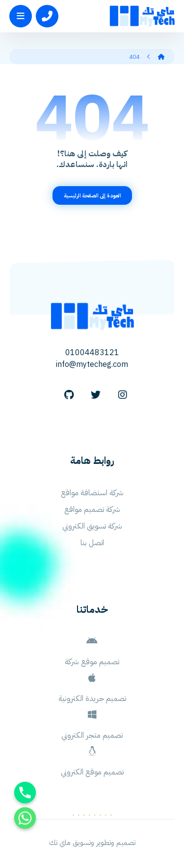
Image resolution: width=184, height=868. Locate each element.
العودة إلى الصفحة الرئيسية (92, 195)
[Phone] (25, 793)
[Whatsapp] (25, 818)
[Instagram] (123, 395)
